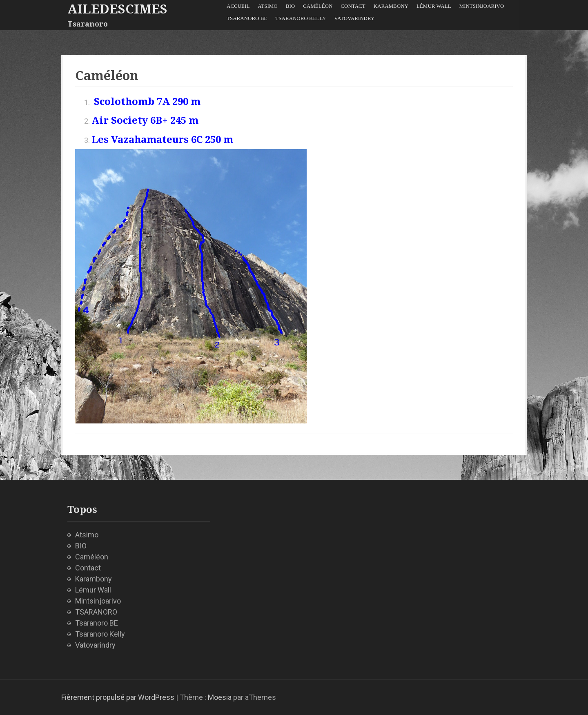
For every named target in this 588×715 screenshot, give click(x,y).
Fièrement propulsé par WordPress (118, 697)
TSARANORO (96, 612)
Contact (353, 6)
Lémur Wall (434, 6)
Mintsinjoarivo (482, 6)
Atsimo (267, 6)
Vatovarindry (354, 18)
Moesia (220, 697)
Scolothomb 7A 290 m (147, 102)
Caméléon (318, 6)
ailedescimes (117, 9)
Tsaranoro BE (247, 18)
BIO (290, 6)
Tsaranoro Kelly (301, 18)
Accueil (238, 6)
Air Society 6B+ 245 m (145, 120)
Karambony (391, 6)
